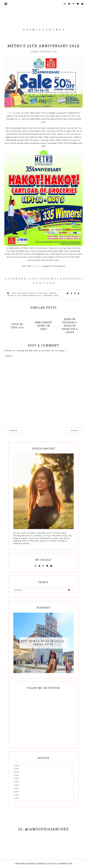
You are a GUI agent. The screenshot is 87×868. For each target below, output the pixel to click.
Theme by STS (66, 864)
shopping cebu (51, 296)
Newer (14, 430)
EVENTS (53, 293)
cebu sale (42, 293)
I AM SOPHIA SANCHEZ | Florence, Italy (33, 864)
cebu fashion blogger (24, 293)
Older (73, 430)
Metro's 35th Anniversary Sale (24, 296)
